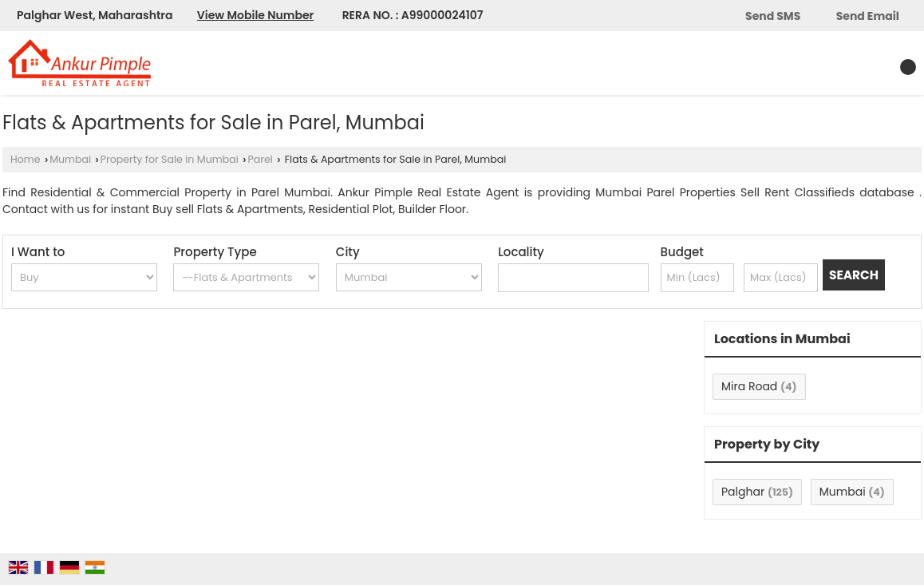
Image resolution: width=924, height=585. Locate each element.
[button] (255, 15)
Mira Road (749, 386)
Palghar (743, 492)
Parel (260, 159)
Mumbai (70, 159)
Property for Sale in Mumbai (170, 159)
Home (26, 159)
